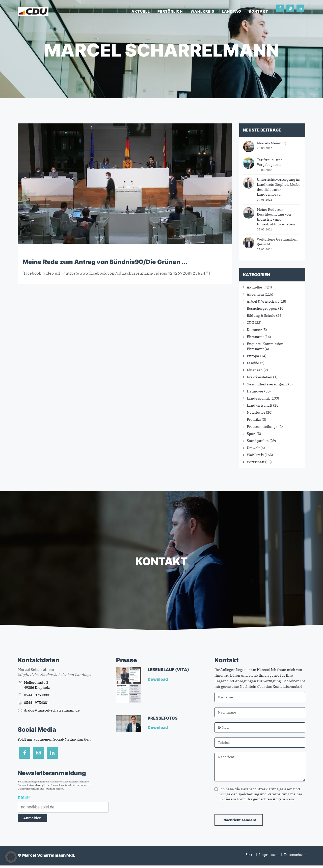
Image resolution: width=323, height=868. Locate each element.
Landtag (232, 11)
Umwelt (253, 448)
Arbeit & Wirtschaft (263, 301)
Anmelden (32, 818)
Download (158, 679)
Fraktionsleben (260, 377)
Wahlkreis (202, 11)
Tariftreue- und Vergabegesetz (270, 162)
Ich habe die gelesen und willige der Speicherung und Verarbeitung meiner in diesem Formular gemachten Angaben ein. (258, 794)
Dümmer (254, 330)
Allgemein (255, 294)
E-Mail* (24, 798)
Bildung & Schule (261, 315)
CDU (250, 323)
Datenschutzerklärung (31, 785)
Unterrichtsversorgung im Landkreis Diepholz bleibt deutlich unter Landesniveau (279, 187)
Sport (251, 434)
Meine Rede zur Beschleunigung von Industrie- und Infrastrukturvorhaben (276, 217)
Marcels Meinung (271, 143)
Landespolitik (258, 398)
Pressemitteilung (261, 427)
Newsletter (256, 412)
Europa (253, 356)
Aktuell (141, 11)
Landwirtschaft (260, 405)
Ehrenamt (255, 337)
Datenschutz (295, 855)
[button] (11, 857)
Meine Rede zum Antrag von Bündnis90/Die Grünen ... (105, 262)
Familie (253, 363)
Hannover (255, 391)
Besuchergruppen (262, 308)
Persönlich (170, 11)
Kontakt (259, 11)
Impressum (269, 855)
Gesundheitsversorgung (267, 384)
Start (250, 855)
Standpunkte (258, 441)
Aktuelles (255, 287)
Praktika (254, 419)
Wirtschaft (256, 462)
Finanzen (255, 370)
